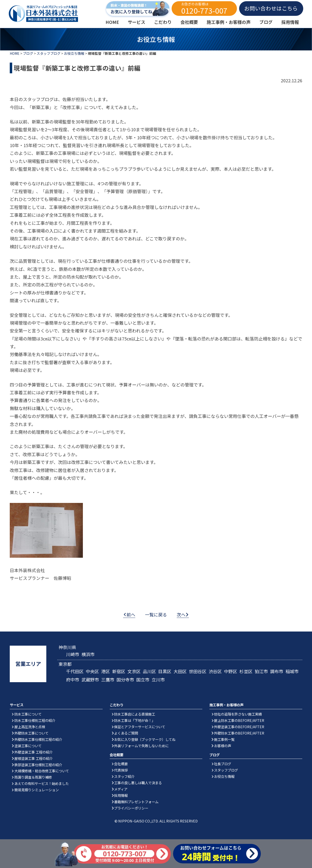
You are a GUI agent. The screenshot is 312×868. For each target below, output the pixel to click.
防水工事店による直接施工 (135, 714)
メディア (121, 789)
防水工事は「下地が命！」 (135, 720)
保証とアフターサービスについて (140, 727)
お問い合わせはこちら (271, 8)
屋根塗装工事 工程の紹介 (34, 758)
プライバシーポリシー (131, 808)
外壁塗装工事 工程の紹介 (34, 752)
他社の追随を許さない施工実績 (238, 714)
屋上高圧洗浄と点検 (30, 727)
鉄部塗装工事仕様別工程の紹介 (38, 765)
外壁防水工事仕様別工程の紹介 (38, 739)
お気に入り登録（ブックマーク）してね (145, 739)
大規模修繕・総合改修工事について (42, 771)
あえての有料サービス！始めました (42, 783)
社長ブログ (223, 764)
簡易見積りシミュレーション (37, 790)
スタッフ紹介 (124, 776)
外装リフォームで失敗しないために (141, 746)
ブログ (28, 53)
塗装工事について (28, 746)
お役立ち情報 (74, 53)
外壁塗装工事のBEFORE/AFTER (239, 727)
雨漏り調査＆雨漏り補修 (33, 777)
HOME (15, 53)
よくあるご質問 (126, 733)
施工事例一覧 (224, 739)
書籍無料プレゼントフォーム (136, 802)
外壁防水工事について (31, 733)
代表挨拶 (121, 770)
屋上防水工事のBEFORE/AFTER (239, 720)
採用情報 (121, 795)
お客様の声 (223, 746)
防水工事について (28, 714)
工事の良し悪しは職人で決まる (138, 783)
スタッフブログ (49, 53)
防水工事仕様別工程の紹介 (35, 720)
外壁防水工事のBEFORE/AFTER (239, 733)
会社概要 (121, 764)
